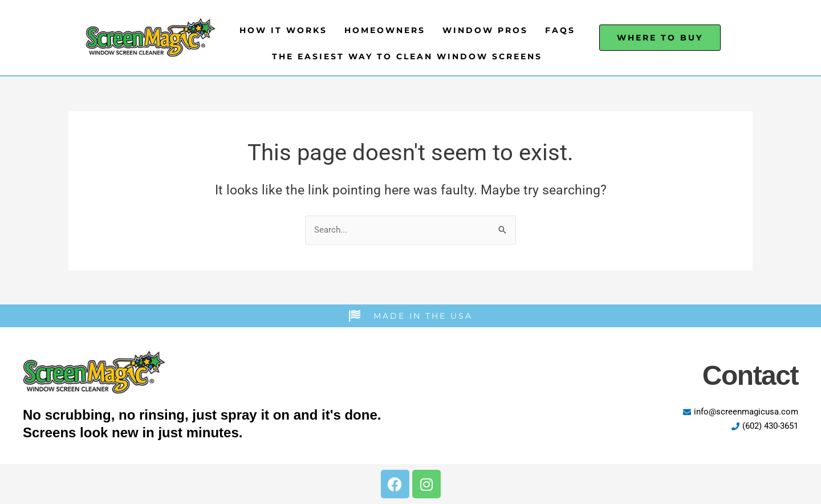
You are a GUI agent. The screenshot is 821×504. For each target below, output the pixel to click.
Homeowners (385, 30)
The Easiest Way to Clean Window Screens (407, 56)
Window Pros (485, 30)
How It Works (283, 30)
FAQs (560, 30)
